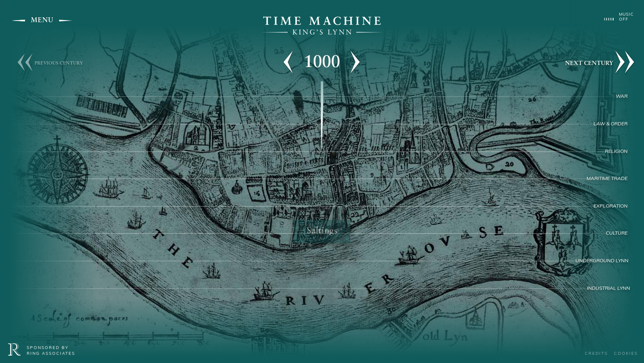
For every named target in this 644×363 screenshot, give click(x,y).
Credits (596, 354)
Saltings (322, 231)
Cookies (626, 354)
